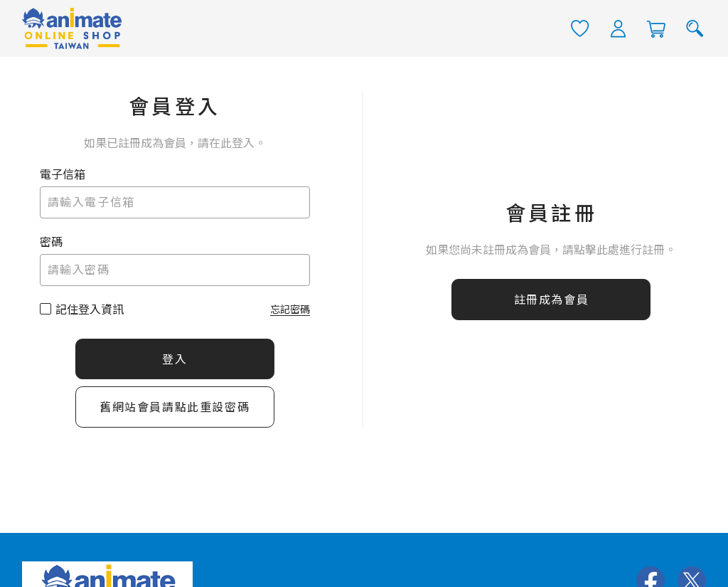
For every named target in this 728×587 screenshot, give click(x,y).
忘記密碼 (290, 309)
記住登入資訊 (90, 309)
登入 (175, 359)
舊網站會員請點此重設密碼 (175, 407)
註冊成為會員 (552, 300)
